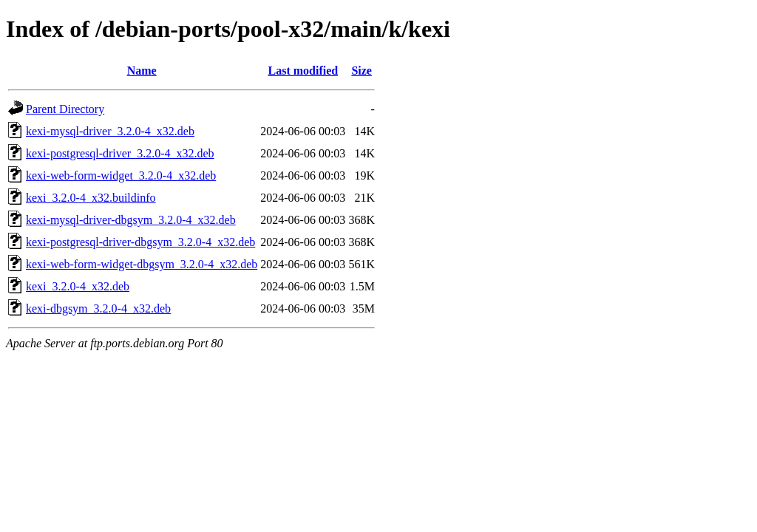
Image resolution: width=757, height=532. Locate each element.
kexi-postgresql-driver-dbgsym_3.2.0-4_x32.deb (140, 242)
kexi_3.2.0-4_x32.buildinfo (91, 198)
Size (361, 71)
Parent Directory (65, 109)
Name (142, 71)
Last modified (303, 71)
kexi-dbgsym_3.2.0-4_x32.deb (98, 308)
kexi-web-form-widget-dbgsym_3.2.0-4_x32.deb (142, 264)
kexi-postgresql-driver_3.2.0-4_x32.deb (120, 153)
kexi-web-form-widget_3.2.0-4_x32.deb (121, 175)
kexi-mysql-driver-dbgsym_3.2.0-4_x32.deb (131, 220)
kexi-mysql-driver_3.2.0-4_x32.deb (110, 131)
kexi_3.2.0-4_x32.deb (78, 286)
